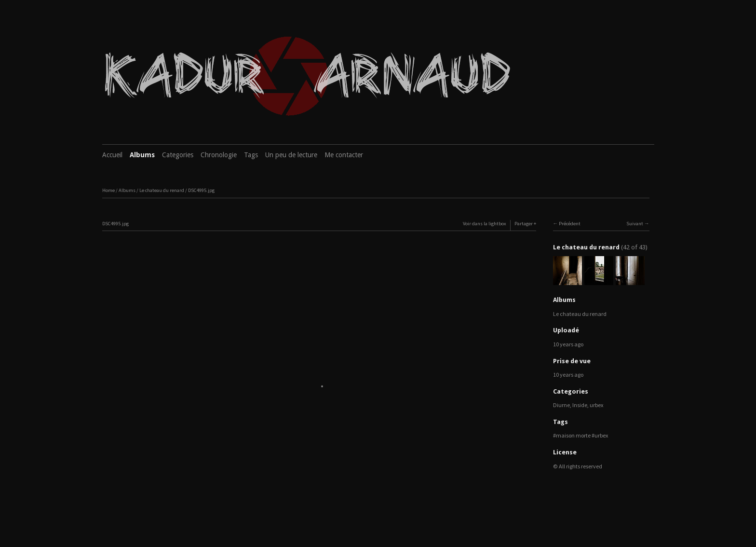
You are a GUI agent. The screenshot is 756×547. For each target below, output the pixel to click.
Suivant (635, 224)
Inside (580, 405)
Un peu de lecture (291, 155)
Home (108, 190)
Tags (251, 155)
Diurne (561, 405)
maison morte (573, 435)
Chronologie (219, 155)
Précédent (570, 224)
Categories (178, 155)
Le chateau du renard (162, 190)
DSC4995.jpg (201, 190)
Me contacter (344, 155)
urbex (596, 405)
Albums (142, 155)
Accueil (112, 155)
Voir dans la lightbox (485, 224)
